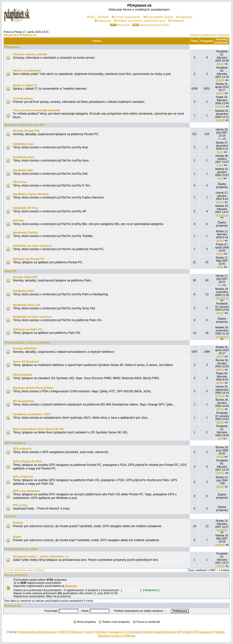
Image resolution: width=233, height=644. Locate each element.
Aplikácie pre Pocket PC (29, 259)
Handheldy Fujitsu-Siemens (31, 194)
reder (220, 267)
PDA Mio (18, 221)
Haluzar (220, 396)
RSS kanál (120, 25)
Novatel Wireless (163, 632)
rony (220, 178)
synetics (220, 106)
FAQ (91, 17)
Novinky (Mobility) (25, 348)
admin (220, 64)
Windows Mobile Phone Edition (33, 388)
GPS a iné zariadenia (26, 491)
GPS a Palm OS (23, 477)
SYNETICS (64, 632)
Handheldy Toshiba (25, 233)
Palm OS (11, 271)
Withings (130, 636)
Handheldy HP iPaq (25, 208)
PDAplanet (12, 47)
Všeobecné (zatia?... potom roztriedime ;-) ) (41, 556)
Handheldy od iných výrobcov (32, 246)
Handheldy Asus (24, 157)
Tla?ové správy (23, 98)
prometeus (222, 215)
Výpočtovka (47, 632)
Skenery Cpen (83, 632)
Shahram (71, 586)
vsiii (220, 438)
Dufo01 (220, 80)
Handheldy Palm (23, 291)
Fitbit (187, 632)
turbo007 (222, 530)
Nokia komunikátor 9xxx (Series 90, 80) (38, 429)
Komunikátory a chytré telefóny (27, 343)
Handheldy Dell (23, 170)
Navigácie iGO (118, 632)
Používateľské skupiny (158, 17)
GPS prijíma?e (22, 449)
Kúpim (17, 537)
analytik (220, 120)
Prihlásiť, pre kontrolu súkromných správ (140, 21)
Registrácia (184, 17)
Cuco (220, 152)
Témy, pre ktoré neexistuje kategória (36, 110)
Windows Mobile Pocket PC (24, 125)
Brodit (146, 632)
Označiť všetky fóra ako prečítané (24, 570)
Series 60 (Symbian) (26, 362)
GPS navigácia (15, 443)
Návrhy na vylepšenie (27, 71)
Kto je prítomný (16, 575)
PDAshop (100, 632)
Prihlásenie (176, 21)
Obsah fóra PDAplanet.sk (20, 35)
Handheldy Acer (23, 144)
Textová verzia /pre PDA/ (151, 25)
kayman (220, 545)
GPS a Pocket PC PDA (27, 462)
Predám (18, 523)
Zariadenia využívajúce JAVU (32, 414)
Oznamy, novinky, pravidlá (30, 54)
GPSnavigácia (202, 632)
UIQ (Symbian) (22, 375)
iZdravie (135, 632)
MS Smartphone (23, 401)
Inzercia (10, 516)
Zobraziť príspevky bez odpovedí (209, 35)
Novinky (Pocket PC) (26, 131)
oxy (220, 139)
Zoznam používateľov (126, 17)
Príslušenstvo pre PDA (21, 549)
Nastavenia (103, 21)
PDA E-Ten (20, 182)
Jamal (220, 457)
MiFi (179, 632)
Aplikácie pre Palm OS (27, 329)
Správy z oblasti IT (25, 85)
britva (220, 254)
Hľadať (103, 17)
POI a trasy (20, 505)
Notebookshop (28, 632)
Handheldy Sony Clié (26, 305)
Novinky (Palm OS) (25, 277)
